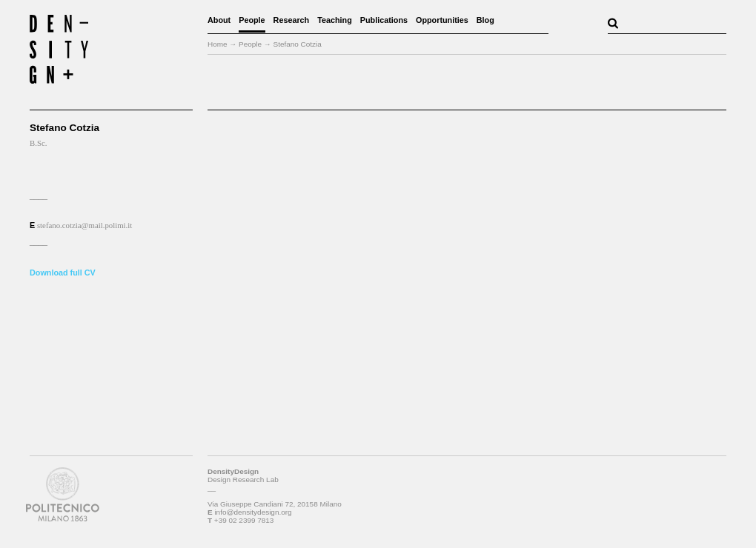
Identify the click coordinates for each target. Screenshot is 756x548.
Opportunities (442, 20)
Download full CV (63, 273)
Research (292, 20)
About (219, 20)
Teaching (335, 20)
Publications (384, 20)
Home (218, 44)
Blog (485, 20)
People (252, 20)
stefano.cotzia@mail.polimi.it (84, 225)
